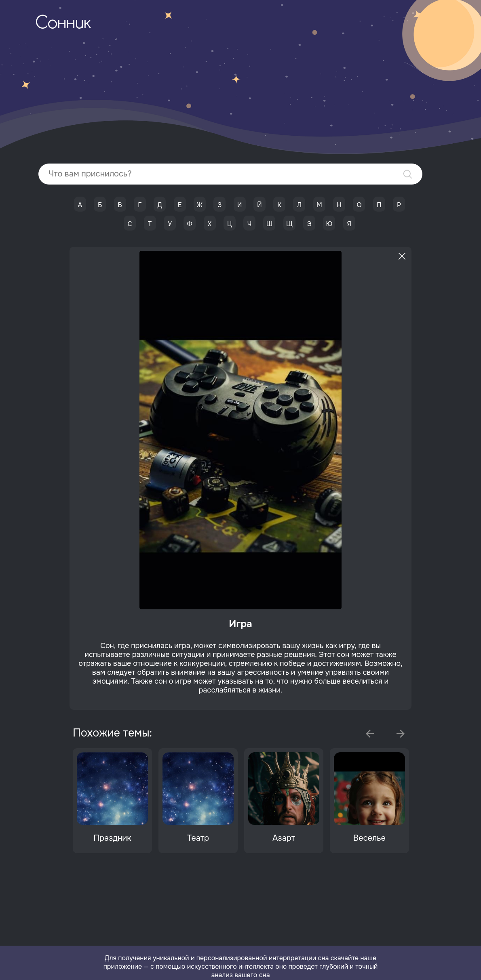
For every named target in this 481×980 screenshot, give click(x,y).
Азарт (284, 838)
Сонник (63, 24)
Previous (370, 734)
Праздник (112, 838)
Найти (408, 174)
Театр (198, 838)
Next (401, 734)
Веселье (369, 838)
